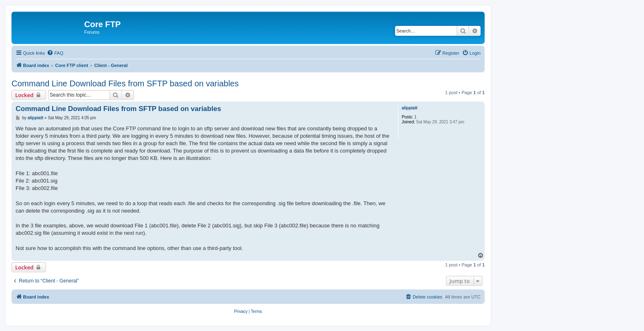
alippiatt (409, 108)
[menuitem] (55, 53)
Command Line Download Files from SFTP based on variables (125, 83)
